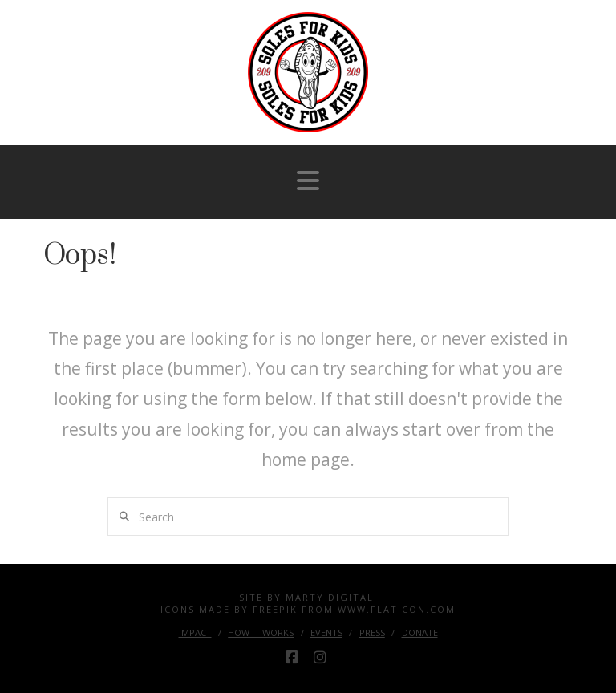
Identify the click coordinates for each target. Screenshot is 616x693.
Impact (195, 633)
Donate (420, 633)
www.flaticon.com (397, 609)
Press (372, 633)
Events (326, 633)
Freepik (277, 609)
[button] (308, 180)
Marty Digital (330, 597)
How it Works (261, 633)
